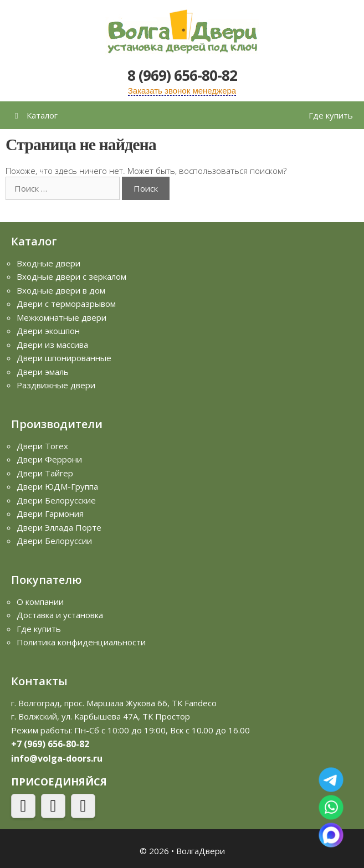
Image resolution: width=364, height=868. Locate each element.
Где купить (331, 115)
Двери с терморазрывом (66, 304)
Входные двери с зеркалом (71, 276)
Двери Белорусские (56, 500)
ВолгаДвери (201, 851)
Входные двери (48, 263)
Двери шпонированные (64, 358)
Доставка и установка (60, 615)
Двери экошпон (48, 331)
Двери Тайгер (45, 473)
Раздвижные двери (56, 385)
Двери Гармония (50, 513)
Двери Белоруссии (54, 541)
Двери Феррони (49, 459)
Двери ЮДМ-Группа (57, 486)
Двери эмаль (43, 372)
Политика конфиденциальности (81, 642)
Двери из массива (52, 345)
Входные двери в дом (61, 290)
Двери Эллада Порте (59, 527)
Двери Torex (42, 446)
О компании (40, 602)
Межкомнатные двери (61, 317)
